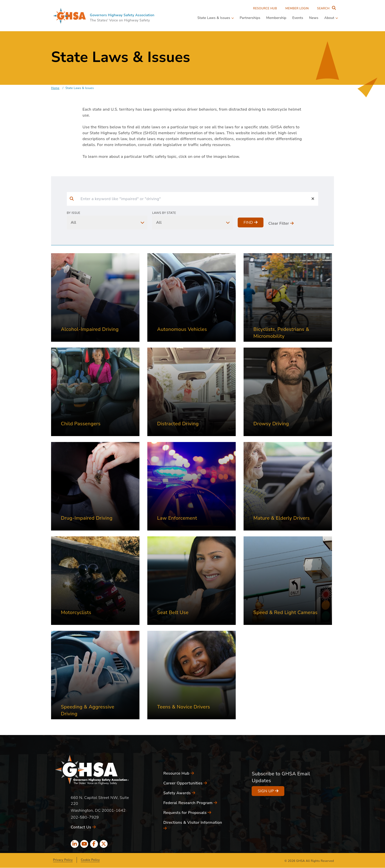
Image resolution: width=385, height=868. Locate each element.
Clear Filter (281, 223)
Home (55, 88)
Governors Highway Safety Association (122, 15)
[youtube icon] (84, 844)
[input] (192, 199)
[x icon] (104, 844)
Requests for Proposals (187, 813)
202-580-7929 (85, 817)
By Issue (74, 213)
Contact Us (83, 827)
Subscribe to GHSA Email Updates (281, 777)
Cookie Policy (90, 860)
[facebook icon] (94, 844)
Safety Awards (179, 793)
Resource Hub (265, 8)
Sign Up (268, 791)
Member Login (297, 8)
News (314, 18)
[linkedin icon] (75, 844)
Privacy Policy (63, 860)
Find (251, 222)
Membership (276, 18)
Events (298, 18)
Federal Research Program (190, 803)
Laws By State (164, 213)
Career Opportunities (185, 783)
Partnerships (250, 18)
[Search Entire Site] (325, 8)
